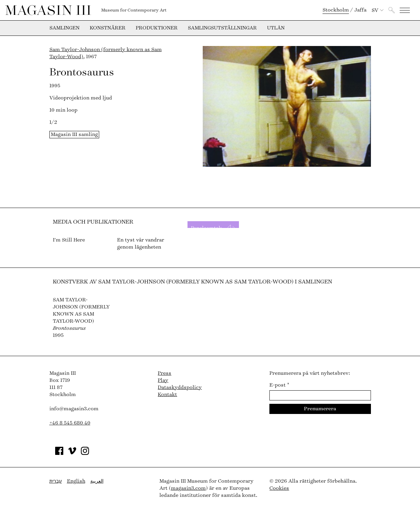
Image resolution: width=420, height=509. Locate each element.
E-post (279, 385)
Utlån (276, 28)
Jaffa (360, 10)
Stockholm (336, 10)
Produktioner (157, 28)
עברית (56, 481)
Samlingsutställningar (222, 28)
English (76, 481)
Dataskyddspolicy (180, 387)
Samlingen (64, 28)
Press (164, 373)
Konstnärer (108, 28)
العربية (97, 481)
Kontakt (167, 395)
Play (163, 380)
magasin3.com (188, 488)
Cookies (279, 488)
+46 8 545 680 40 (70, 423)
